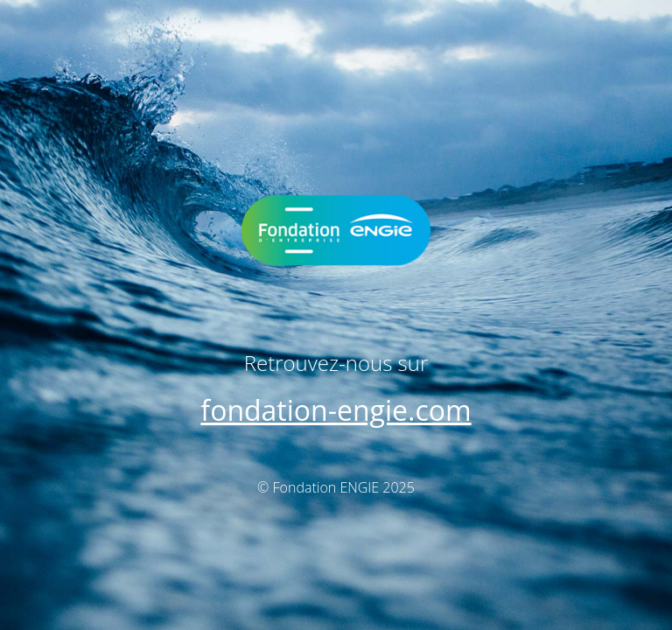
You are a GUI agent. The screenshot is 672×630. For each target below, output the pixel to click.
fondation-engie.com (336, 410)
